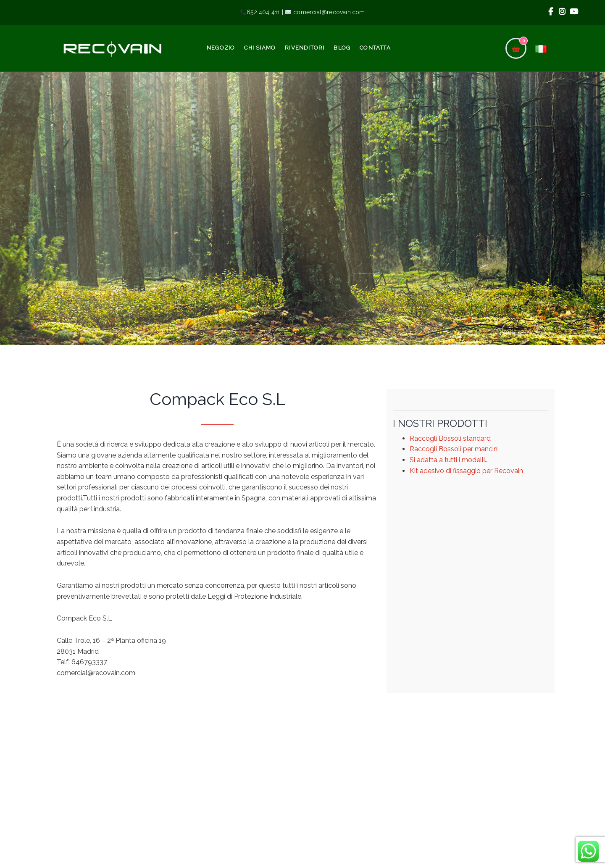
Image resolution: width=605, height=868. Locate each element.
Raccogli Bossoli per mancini (454, 449)
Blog (342, 48)
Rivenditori (305, 48)
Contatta (375, 48)
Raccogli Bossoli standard (450, 438)
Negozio (221, 48)
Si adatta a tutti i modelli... (449, 460)
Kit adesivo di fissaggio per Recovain (466, 471)
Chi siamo (260, 48)
